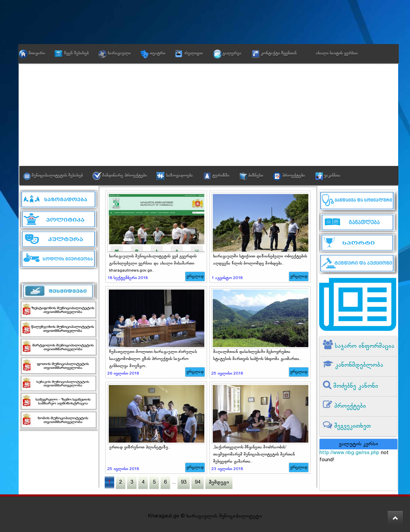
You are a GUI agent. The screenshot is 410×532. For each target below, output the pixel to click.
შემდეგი (219, 482)
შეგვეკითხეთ (351, 426)
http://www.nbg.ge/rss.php (349, 453)
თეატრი (157, 54)
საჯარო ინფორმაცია (364, 346)
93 (184, 482)
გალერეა (232, 54)
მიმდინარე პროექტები (124, 176)
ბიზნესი (256, 176)
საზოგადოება (179, 176)
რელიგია (194, 54)
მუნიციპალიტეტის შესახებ (57, 176)
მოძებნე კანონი (355, 386)
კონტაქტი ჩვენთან (279, 54)
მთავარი (37, 54)
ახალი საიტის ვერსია (337, 54)
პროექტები (293, 176)
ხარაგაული (119, 54)
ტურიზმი (221, 176)
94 (198, 482)
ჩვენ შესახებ (76, 54)
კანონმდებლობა (358, 365)
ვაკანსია (332, 176)
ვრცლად (195, 276)
